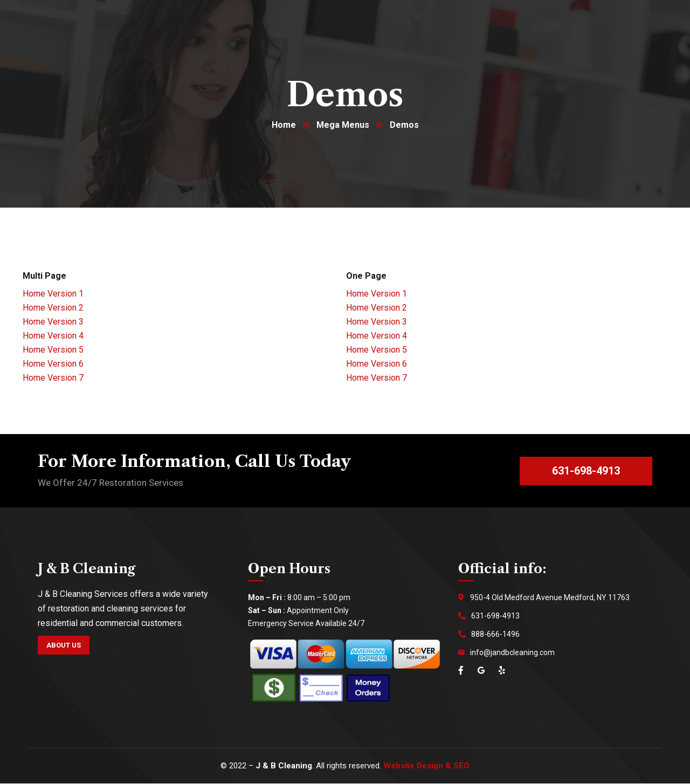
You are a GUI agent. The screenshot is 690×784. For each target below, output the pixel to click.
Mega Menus (343, 125)
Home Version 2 (53, 308)
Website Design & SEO (426, 766)
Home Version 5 (53, 350)
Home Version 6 (53, 364)
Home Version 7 (53, 378)
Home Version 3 (53, 322)
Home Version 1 (53, 294)
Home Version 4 (53, 336)
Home (284, 125)
